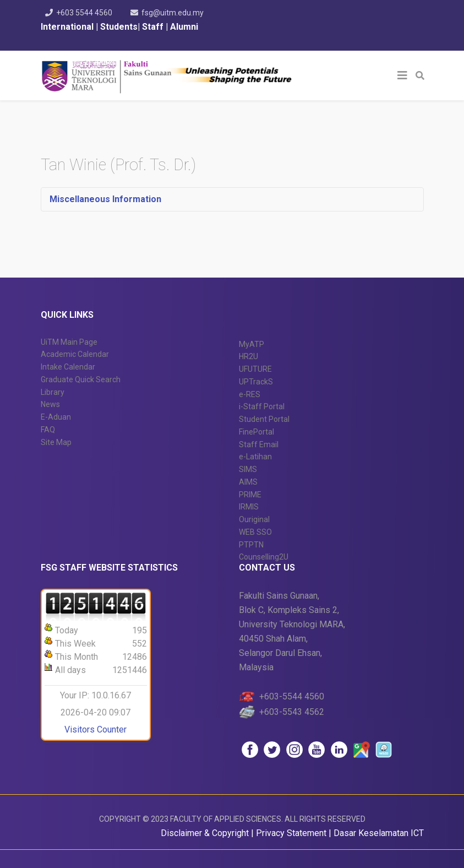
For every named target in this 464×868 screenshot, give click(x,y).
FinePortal (256, 432)
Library (53, 392)
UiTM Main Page (69, 342)
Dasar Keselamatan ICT (379, 833)
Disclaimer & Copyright (205, 833)
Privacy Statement (292, 833)
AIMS (248, 482)
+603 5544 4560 (84, 13)
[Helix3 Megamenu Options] (402, 75)
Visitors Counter (95, 729)
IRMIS (249, 507)
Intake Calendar (68, 367)
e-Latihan (255, 457)
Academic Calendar (75, 354)
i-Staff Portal (262, 406)
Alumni (184, 27)
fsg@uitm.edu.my (173, 13)
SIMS (248, 469)
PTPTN (251, 545)
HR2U (249, 356)
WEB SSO (255, 532)
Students (118, 27)
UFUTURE (255, 369)
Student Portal (264, 419)
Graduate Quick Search (81, 379)
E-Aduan (56, 417)
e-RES (250, 394)
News (50, 404)
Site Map (56, 442)
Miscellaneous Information (105, 199)
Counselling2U (264, 557)
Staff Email (259, 444)
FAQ (48, 430)
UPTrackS (256, 382)
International (68, 27)
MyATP (252, 344)
